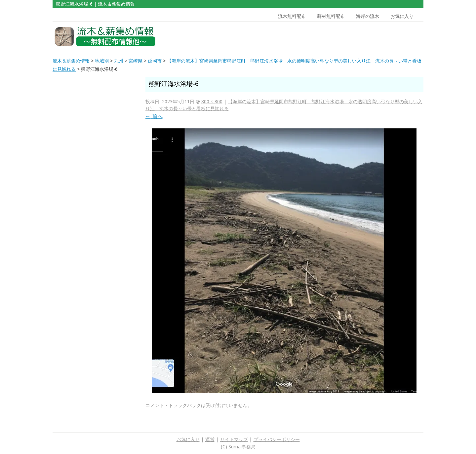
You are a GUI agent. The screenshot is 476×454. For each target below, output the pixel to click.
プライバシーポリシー (277, 439)
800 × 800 (212, 102)
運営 (210, 439)
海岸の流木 (368, 16)
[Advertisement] (376, 37)
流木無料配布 (292, 16)
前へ (154, 116)
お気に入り (402, 16)
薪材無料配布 (331, 16)
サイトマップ (234, 439)
